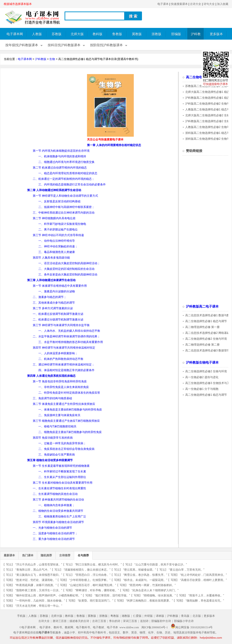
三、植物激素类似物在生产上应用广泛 (62, 516)
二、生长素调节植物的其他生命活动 (55, 494)
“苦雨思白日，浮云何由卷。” (93, 575)
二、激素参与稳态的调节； (50, 297)
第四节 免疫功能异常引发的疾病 (53, 438)
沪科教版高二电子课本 (202, 307)
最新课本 (9, 555)
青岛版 (185, 616)
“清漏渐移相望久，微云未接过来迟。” (87, 570)
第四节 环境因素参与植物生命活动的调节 (58, 522)
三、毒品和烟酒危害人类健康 (57, 252)
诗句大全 (209, 4)
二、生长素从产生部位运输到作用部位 (62, 477)
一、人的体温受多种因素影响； (58, 353)
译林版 (160, 616)
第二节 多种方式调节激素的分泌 (53, 308)
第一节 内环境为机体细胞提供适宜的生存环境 (61, 151)
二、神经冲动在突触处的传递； (58, 246)
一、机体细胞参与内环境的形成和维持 (62, 156)
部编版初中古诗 (161, 621)
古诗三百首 (99, 621)
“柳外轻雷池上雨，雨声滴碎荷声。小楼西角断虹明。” (49, 595)
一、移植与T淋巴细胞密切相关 (57, 426)
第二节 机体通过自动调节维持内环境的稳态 (60, 168)
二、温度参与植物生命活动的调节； (55, 533)
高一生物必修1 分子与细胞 (202, 389)
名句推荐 (83, 555)
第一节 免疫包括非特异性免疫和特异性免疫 (60, 381)
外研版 (149, 616)
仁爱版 (137, 616)
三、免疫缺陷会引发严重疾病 (57, 455)
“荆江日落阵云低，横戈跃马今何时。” (98, 565)
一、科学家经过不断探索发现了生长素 (62, 471)
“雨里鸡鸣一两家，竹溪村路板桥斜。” (152, 585)
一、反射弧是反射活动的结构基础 (59, 201)
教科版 (98, 34)
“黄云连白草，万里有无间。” (187, 570)
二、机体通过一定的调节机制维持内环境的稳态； (64, 179)
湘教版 (126, 616)
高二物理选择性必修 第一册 (202, 327)
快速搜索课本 (179, 4)
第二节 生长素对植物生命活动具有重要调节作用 (63, 483)
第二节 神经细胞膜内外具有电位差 (54, 218)
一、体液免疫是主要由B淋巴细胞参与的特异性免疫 (70, 410)
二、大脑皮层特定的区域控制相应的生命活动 (66, 269)
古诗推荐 (65, 555)
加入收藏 (223, 4)
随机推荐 (46, 555)
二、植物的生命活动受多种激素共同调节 (58, 511)
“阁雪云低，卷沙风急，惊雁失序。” (145, 575)
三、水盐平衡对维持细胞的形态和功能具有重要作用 (71, 342)
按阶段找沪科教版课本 (106, 45)
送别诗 (144, 621)
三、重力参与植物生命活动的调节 (54, 539)
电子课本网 (15, 34)
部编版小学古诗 (184, 621)
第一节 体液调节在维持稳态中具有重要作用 (60, 286)
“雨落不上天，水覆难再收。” (206, 595)
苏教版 (57, 34)
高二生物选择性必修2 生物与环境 (206, 339)
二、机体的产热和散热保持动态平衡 (61, 359)
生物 (52, 59)
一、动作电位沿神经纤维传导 (57, 241)
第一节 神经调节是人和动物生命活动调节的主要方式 (65, 196)
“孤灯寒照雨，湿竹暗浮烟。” (112, 595)
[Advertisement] (43, 107)
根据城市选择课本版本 (18, 4)
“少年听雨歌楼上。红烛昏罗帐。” (90, 580)
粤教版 (115, 616)
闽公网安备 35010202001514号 (192, 627)
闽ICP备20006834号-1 (155, 627)
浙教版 (156, 34)
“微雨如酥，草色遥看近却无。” (205, 601)
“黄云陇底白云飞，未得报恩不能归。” (39, 575)
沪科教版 (196, 36)
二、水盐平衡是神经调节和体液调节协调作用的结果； (66, 336)
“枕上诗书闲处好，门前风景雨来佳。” (203, 575)
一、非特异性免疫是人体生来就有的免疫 (64, 387)
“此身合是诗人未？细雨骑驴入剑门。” (155, 590)
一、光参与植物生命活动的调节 (52, 528)
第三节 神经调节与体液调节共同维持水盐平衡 (61, 325)
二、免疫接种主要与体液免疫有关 (59, 415)
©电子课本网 (27, 627)
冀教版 (137, 34)
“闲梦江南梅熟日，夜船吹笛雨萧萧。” (149, 601)
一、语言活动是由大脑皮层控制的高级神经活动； (69, 263)
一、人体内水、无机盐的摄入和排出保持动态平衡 (69, 331)
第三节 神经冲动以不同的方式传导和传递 (58, 235)
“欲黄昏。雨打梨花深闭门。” (95, 601)
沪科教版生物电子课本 (202, 363)
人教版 (37, 34)
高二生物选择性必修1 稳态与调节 (206, 321)
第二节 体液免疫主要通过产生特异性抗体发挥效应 (64, 404)
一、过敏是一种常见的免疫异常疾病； (62, 443)
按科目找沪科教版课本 (64, 45)
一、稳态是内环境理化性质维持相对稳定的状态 (68, 173)
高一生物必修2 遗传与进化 (202, 377)
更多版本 (216, 34)
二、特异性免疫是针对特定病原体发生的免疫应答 (69, 393)
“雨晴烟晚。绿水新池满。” (159, 595)
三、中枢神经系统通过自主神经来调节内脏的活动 (64, 213)
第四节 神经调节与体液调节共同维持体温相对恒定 (64, 348)
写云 (9, 565)
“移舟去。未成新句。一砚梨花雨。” (145, 580)
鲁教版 (117, 34)
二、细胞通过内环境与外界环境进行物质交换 (66, 162)
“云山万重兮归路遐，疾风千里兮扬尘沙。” (161, 565)
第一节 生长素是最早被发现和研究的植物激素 (61, 466)
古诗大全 (196, 4)
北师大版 (77, 34)
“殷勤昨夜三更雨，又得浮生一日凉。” (39, 590)
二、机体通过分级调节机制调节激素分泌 (58, 320)
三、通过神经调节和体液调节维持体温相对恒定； (64, 365)
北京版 (197, 616)
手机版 (21, 616)
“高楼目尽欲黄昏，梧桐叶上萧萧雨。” (203, 580)
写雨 (174, 575)
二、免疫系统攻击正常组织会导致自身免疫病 (66, 449)
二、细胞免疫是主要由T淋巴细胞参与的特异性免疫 (70, 432)
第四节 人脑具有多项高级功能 (51, 258)
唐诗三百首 (60, 621)
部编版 (176, 34)
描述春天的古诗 (79, 621)
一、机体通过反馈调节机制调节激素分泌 (58, 314)
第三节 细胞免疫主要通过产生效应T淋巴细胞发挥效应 (66, 421)
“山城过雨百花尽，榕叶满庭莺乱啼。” (93, 585)
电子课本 (163, 4)
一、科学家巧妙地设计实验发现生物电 (62, 224)
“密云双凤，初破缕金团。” (140, 570)
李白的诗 (115, 621)
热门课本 (28, 555)
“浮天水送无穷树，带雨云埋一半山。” (39, 606)
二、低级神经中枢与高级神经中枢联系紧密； (66, 207)
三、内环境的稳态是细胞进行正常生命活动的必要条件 (72, 185)
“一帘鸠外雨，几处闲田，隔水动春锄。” (40, 601)
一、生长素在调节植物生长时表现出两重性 (59, 488)
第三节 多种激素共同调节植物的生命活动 (58, 500)
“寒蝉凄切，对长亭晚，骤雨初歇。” (97, 590)
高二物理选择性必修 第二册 (202, 345)
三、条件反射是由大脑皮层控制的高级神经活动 (68, 275)
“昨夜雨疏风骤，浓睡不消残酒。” (36, 585)
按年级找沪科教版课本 (22, 45)
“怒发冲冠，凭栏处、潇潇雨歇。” (36, 580)
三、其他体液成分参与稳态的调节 (54, 303)
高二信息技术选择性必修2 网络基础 (207, 333)
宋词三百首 (130, 621)
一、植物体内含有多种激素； (57, 505)
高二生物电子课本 (199, 77)
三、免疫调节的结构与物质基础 (52, 398)
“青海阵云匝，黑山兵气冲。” (33, 570)
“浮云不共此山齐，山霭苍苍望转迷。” (39, 565)
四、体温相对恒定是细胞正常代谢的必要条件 (66, 370)
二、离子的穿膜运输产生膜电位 (58, 230)
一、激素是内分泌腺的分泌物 (57, 291)
